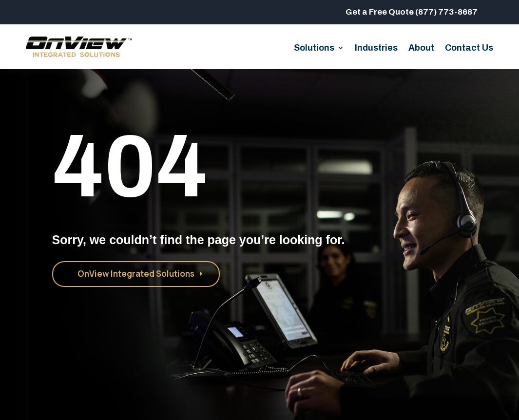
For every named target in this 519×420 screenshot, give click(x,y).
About (421, 48)
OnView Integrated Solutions (136, 274)
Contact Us (469, 48)
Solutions (314, 48)
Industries (376, 48)
